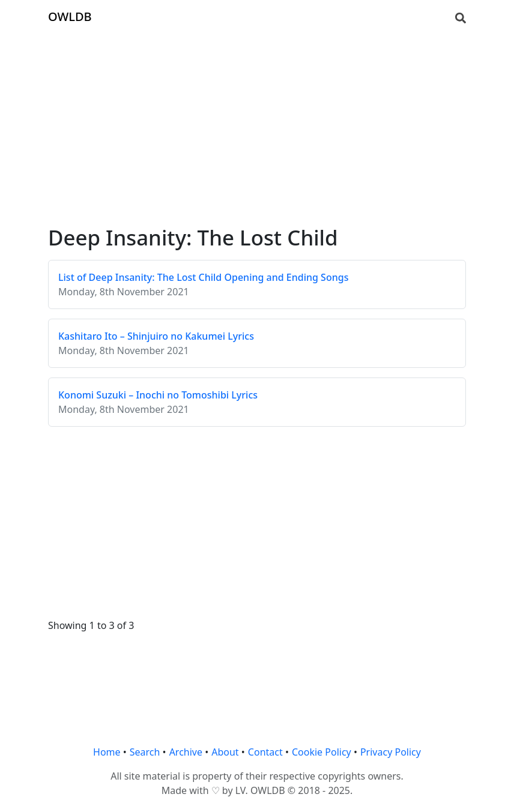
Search (145, 752)
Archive (186, 752)
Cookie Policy (322, 752)
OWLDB (70, 17)
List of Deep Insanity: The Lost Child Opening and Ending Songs (203, 277)
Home (107, 752)
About (225, 752)
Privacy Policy (391, 752)
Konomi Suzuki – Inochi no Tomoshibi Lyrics (158, 395)
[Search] (461, 17)
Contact (265, 752)
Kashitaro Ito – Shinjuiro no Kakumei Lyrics (156, 336)
